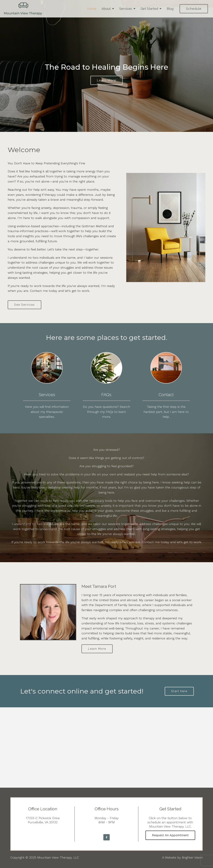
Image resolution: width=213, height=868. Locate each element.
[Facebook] (106, 837)
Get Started (149, 9)
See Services (24, 305)
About (106, 9)
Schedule (194, 9)
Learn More (97, 649)
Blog (170, 9)
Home (92, 9)
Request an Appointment (170, 835)
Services (126, 9)
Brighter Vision (192, 857)
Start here (179, 691)
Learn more (106, 80)
